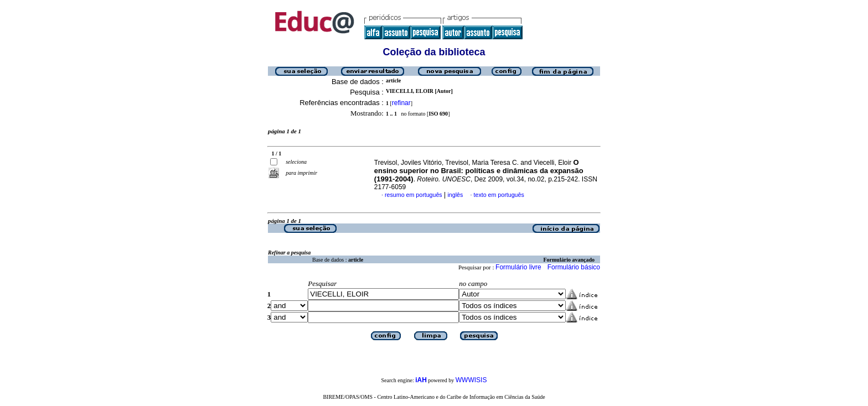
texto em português (499, 195)
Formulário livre (518, 267)
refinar (401, 103)
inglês (455, 195)
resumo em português (414, 195)
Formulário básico (574, 267)
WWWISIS (471, 380)
